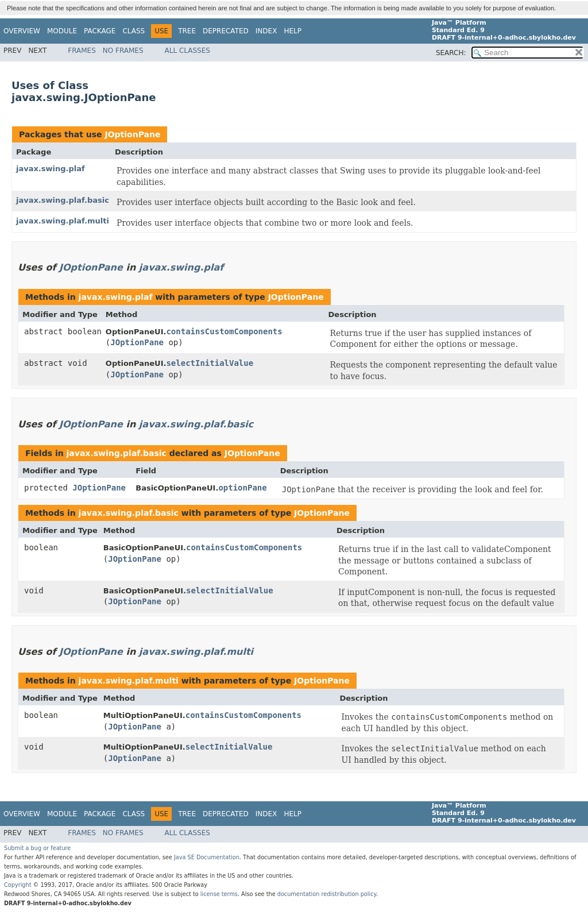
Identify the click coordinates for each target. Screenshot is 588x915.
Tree (187, 31)
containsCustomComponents (224, 331)
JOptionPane (132, 134)
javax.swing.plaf (51, 169)
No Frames (123, 51)
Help (293, 31)
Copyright (18, 885)
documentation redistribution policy (327, 894)
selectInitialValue (210, 363)
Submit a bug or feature (37, 848)
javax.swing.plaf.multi (63, 221)
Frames (82, 51)
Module (62, 31)
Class (134, 31)
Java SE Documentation (207, 857)
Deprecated (226, 31)
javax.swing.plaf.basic (63, 200)
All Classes (187, 51)
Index (266, 31)
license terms (219, 894)
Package (100, 31)
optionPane (242, 488)
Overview (22, 31)
